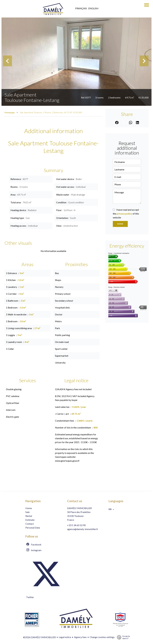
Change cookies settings (102, 637)
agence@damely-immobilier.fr (83, 529)
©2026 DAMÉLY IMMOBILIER (39, 637)
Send (120, 224)
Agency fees (80, 637)
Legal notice (65, 637)
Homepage (10, 112)
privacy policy (124, 214)
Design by (123, 637)
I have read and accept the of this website (126, 214)
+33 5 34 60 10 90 (76, 525)
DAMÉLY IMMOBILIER (79, 508)
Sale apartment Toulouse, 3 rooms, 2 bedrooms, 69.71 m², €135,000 (51, 112)
